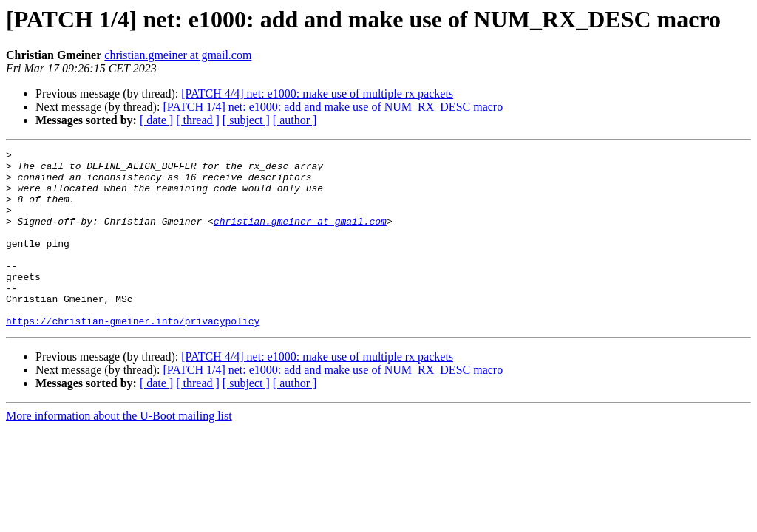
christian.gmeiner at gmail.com (178, 55)
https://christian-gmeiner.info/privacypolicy (133, 356)
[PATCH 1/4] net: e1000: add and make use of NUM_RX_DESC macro (333, 107)
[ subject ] (246, 120)
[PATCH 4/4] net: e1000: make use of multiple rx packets (317, 93)
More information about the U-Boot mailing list (119, 451)
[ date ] (156, 120)
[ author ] (295, 120)
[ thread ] (198, 120)
